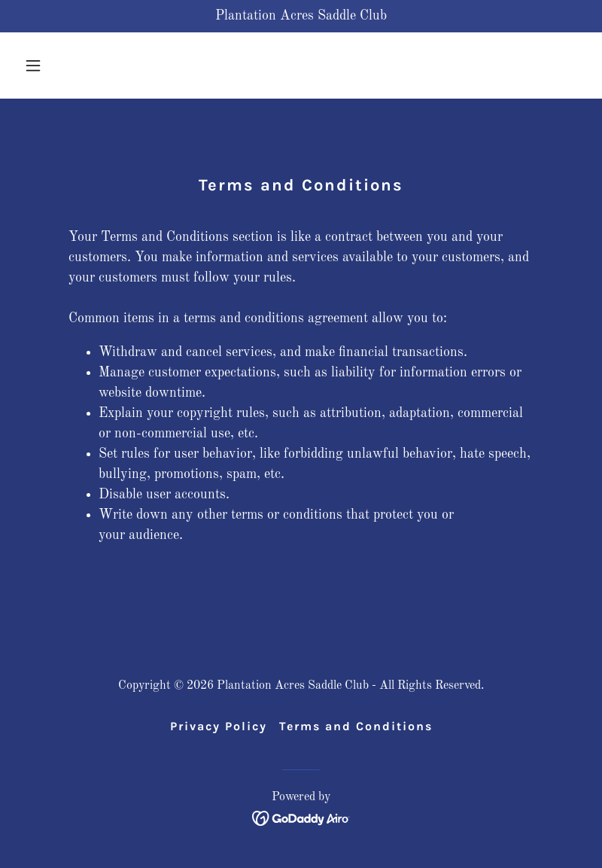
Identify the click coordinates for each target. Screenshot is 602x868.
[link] (301, 818)
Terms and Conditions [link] (356, 726)
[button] (61, 65)
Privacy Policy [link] (219, 726)
